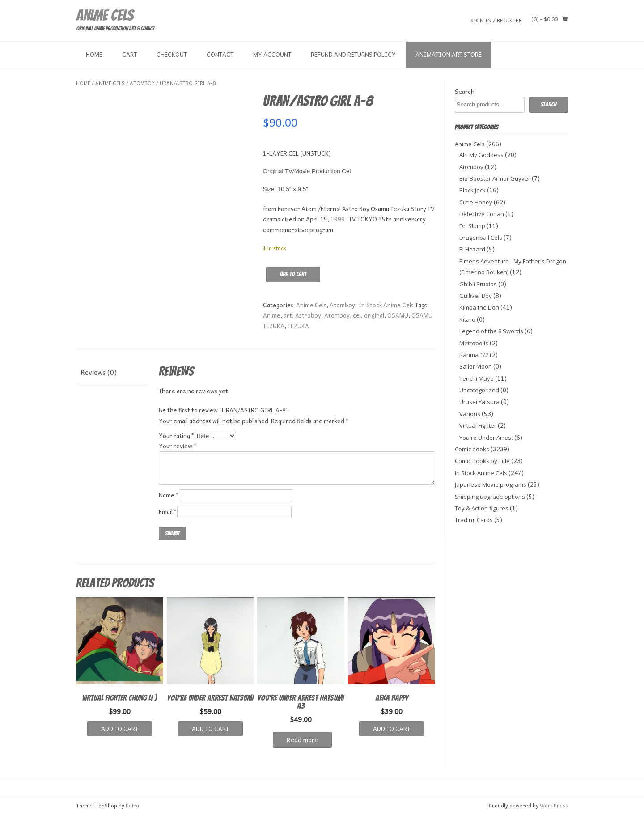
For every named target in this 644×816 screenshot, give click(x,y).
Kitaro (467, 319)
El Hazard (472, 249)
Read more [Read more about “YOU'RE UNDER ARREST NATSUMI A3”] (302, 739)
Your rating (177, 436)
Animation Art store (449, 54)
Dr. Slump (472, 226)
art (288, 315)
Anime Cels (105, 15)
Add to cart (293, 274)
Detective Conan (482, 214)
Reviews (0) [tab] (99, 372)
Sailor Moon (476, 366)
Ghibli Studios (478, 284)
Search (465, 91)
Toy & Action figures (482, 508)
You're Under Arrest (486, 438)
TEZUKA (298, 326)
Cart (129, 54)
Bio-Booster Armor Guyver (495, 178)
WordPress (554, 805)
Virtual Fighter (478, 425)
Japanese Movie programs (491, 484)
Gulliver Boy (476, 296)
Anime (272, 315)
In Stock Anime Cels (386, 305)
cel (357, 315)
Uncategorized (479, 390)
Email (168, 512)
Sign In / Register (496, 20)
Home (94, 54)
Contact (220, 54)
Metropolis (474, 343)
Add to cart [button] (120, 729)
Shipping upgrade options (490, 497)
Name (169, 495)
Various (470, 414)
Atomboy (142, 83)
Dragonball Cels (481, 238)
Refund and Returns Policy (353, 54)
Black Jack (472, 190)
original (374, 315)
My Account (272, 54)
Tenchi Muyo (477, 378)
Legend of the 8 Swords (491, 331)
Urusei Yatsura (479, 402)
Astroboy (308, 315)
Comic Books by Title (482, 461)
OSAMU (398, 315)
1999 (338, 219)
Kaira (132, 805)
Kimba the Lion (479, 307)
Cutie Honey (476, 202)
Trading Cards (474, 520)
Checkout (172, 54)
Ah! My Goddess (481, 155)
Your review (178, 446)
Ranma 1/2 (474, 355)
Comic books (472, 449)
